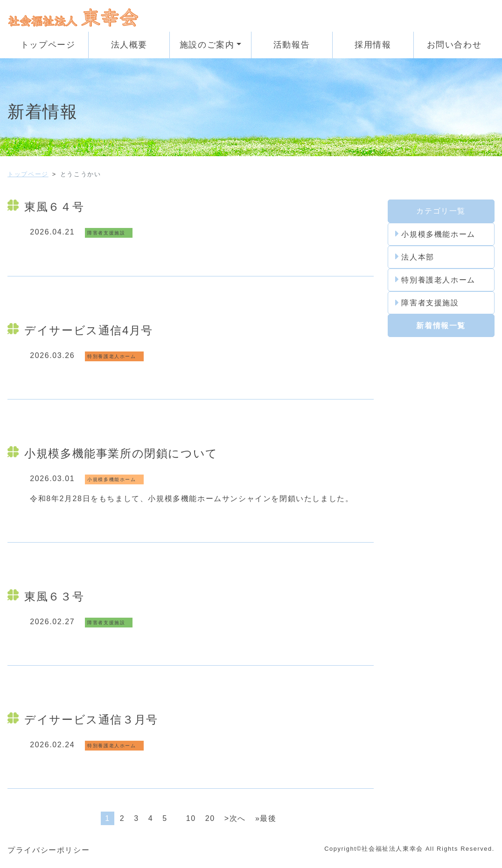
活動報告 (292, 45)
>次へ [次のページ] (235, 818)
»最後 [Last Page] (266, 818)
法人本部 (415, 257)
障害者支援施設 (427, 303)
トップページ (48, 45)
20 (210, 818)
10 (191, 818)
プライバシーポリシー (49, 850)
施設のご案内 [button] (207, 45)
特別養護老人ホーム (435, 280)
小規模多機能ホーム (435, 234)
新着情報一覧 (441, 326)
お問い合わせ (454, 45)
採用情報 (373, 45)
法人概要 (129, 45)
